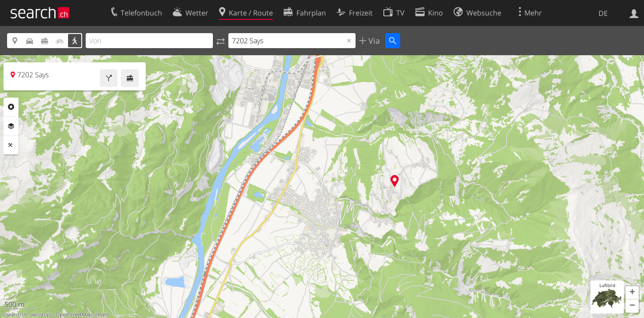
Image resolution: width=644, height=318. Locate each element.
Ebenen (11, 126)
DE (603, 13)
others (102, 314)
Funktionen (11, 145)
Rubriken (11, 107)
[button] (632, 293)
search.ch (17, 314)
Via (373, 41)
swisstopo (42, 314)
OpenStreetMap (74, 314)
